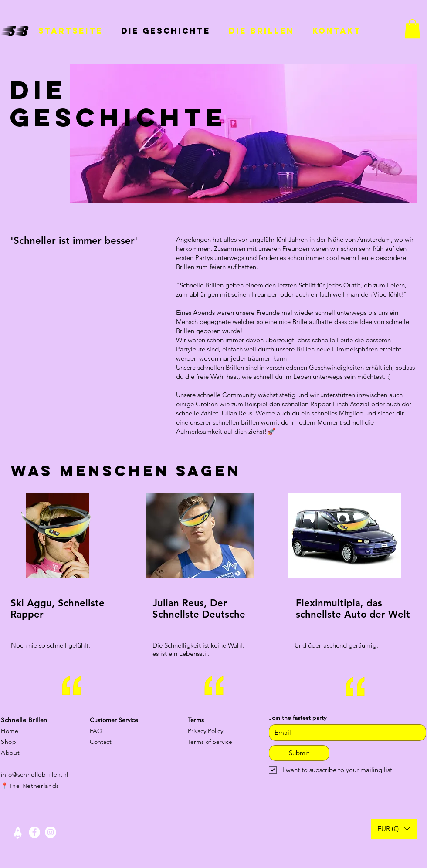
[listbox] (394, 829)
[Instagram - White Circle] (51, 832)
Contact (101, 742)
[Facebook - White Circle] (34, 832)
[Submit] (299, 753)
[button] (412, 29)
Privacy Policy (205, 731)
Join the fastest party (298, 718)
